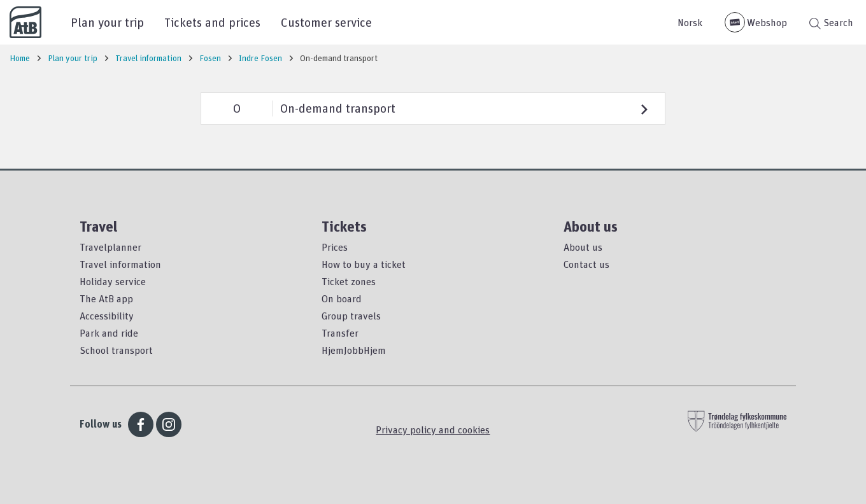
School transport (116, 350)
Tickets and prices (212, 22)
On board (342, 298)
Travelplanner (110, 247)
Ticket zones (349, 281)
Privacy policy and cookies (433, 430)
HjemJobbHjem (354, 350)
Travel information (120, 264)
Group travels (351, 316)
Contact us (586, 264)
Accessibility (107, 316)
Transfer (340, 333)
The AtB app (106, 298)
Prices (335, 247)
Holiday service (113, 281)
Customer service (326, 22)
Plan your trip (107, 22)
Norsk (690, 22)
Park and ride (109, 333)
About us (583, 247)
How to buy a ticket (364, 264)
